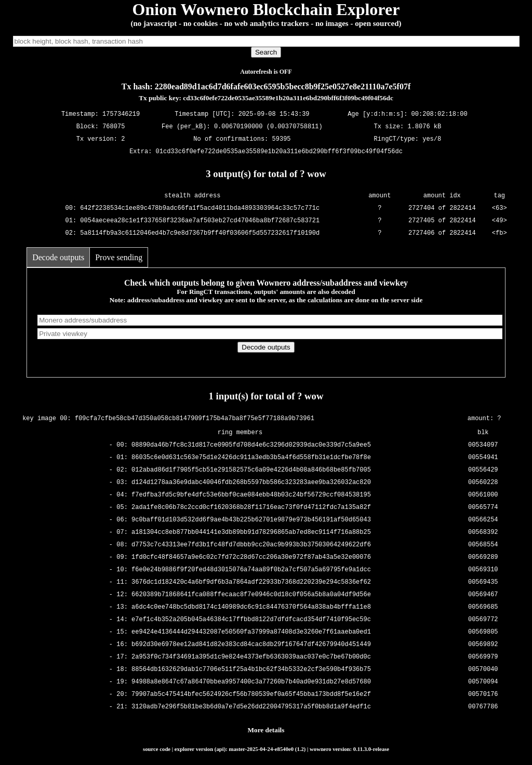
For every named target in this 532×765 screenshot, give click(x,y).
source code (157, 749)
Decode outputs (58, 257)
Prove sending (119, 257)
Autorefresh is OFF (266, 72)
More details (266, 730)
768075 (114, 127)
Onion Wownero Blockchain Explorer (266, 9)
